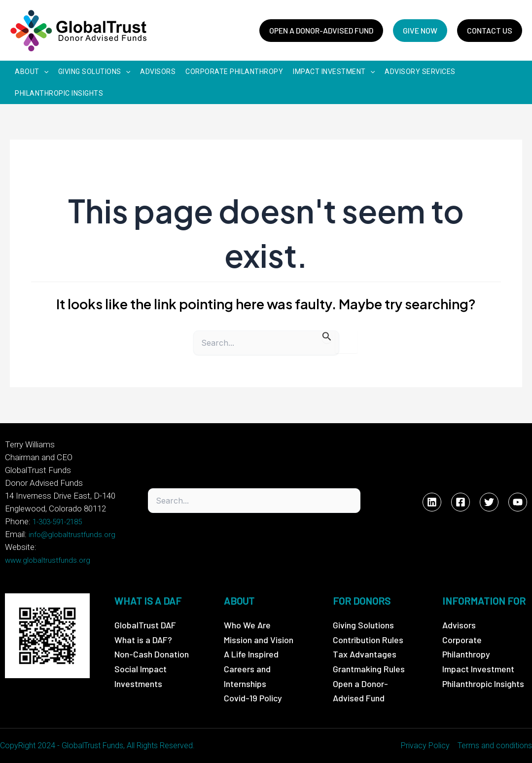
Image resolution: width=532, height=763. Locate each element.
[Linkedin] (432, 502)
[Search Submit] (327, 337)
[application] (44, 72)
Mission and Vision (259, 640)
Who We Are (247, 625)
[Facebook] (461, 502)
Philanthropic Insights (483, 684)
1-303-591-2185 (57, 522)
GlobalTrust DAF (145, 625)
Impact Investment (478, 669)
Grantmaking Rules (369, 669)
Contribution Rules (368, 640)
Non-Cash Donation (152, 654)
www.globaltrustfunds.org (48, 560)
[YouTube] (518, 502)
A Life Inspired (251, 654)
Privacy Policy (425, 745)
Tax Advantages (365, 654)
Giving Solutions (363, 625)
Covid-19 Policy (253, 698)
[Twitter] (489, 502)
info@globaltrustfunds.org (72, 535)
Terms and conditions (495, 745)
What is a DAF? (143, 640)
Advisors (459, 625)
